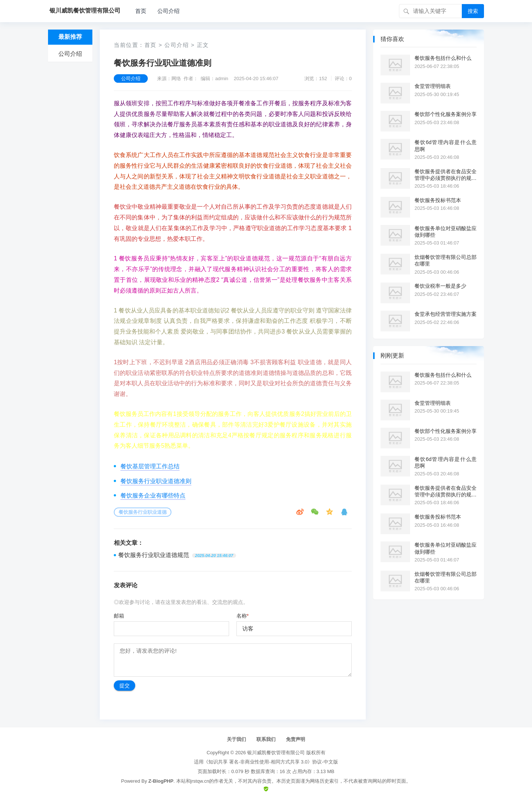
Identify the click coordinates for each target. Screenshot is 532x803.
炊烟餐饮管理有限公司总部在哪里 (446, 260)
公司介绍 (168, 11)
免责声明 (296, 739)
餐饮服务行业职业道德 (143, 512)
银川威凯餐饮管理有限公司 (276, 753)
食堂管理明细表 (433, 86)
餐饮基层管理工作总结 (150, 466)
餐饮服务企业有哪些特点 (153, 496)
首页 (141, 11)
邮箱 (119, 616)
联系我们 (266, 739)
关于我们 (236, 739)
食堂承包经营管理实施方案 (446, 314)
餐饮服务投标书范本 (438, 200)
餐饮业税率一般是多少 (440, 286)
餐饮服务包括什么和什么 (443, 58)
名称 (243, 616)
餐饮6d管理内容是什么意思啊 (446, 146)
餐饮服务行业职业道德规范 (154, 555)
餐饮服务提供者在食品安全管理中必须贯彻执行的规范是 (446, 175)
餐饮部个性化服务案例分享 (446, 114)
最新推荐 (70, 37)
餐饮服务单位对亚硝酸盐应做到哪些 (446, 232)
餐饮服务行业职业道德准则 (156, 481)
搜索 (473, 11)
